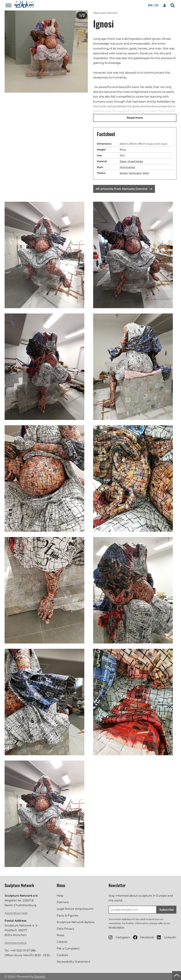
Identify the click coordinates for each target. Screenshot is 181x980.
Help (60, 896)
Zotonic (40, 977)
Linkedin (167, 937)
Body (146, 173)
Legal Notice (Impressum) (75, 909)
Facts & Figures (67, 916)
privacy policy (116, 927)
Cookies (62, 955)
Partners (63, 902)
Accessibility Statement (73, 962)
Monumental (127, 167)
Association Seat (16, 913)
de (157, 5)
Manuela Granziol (105, 13)
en (150, 5)
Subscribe (166, 910)
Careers (62, 942)
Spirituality (135, 173)
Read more (135, 118)
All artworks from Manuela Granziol (124, 189)
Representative (16, 943)
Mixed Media (135, 161)
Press (60, 935)
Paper (123, 161)
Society (124, 173)
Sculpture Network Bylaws (76, 922)
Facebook (144, 937)
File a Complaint (68, 949)
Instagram (119, 937)
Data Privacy (65, 929)
